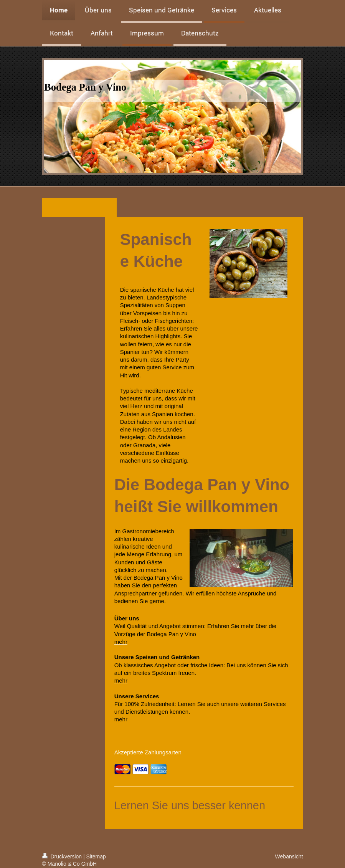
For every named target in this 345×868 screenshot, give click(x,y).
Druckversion (63, 856)
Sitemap (96, 856)
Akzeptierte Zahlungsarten (148, 752)
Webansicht (289, 856)
